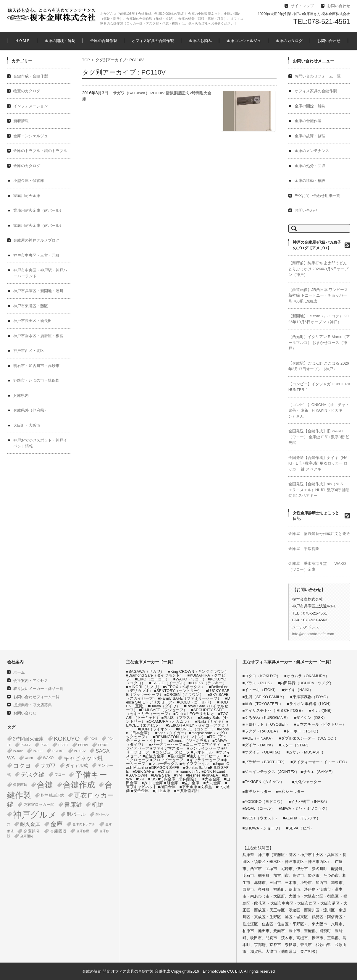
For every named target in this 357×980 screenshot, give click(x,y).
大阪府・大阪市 (27, 425)
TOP (86, 60)
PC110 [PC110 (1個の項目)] (38, 751)
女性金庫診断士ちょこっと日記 (316, 516)
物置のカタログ (27, 91)
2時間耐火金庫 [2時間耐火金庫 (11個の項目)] (29, 739)
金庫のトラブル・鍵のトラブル (40, 151)
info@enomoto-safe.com (313, 634)
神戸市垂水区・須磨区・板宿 (38, 336)
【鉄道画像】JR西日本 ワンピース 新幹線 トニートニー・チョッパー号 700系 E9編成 (318, 295)
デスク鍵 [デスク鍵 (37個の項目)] (33, 774)
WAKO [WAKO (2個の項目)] (48, 758)
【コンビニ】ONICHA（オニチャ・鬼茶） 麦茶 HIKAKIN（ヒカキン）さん (319, 410)
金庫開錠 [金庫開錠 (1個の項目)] (27, 836)
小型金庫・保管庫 (29, 181)
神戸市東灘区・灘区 (31, 306)
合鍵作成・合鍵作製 (31, 76)
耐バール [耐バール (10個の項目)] (76, 814)
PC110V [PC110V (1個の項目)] (80, 751)
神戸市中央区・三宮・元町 (36, 255)
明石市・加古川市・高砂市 (36, 366)
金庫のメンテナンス (312, 151)
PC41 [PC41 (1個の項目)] (94, 739)
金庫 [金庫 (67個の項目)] (56, 824)
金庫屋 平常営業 (304, 549)
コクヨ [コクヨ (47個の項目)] (22, 766)
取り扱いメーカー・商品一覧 (38, 689)
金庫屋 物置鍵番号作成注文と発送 (319, 534)
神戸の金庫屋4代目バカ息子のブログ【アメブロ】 (317, 245)
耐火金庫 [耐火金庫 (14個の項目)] (30, 824)
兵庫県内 (21, 396)
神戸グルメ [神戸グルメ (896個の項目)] (35, 815)
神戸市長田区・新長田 (33, 321)
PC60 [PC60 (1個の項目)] (45, 745)
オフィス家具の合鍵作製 (153, 41)
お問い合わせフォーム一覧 (318, 76)
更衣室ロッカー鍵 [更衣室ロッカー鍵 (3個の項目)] (39, 804)
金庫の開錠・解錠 (60, 41)
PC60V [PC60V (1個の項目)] (83, 745)
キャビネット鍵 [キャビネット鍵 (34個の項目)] (83, 758)
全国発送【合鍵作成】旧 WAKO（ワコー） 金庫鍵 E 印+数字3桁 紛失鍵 (319, 437)
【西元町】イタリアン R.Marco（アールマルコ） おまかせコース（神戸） (319, 342)
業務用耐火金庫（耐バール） (38, 210)
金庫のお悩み (200, 41)
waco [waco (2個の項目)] (29, 758)
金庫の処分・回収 (310, 166)
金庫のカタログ (289, 41)
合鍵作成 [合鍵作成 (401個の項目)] (79, 785)
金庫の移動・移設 (310, 181)
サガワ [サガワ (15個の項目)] (48, 765)
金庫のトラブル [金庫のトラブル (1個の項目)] (84, 824)
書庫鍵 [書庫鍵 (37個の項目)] (73, 805)
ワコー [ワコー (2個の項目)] (60, 774)
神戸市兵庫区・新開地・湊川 (38, 291)
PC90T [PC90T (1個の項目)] (103, 745)
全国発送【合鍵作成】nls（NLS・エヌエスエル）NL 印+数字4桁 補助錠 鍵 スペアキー (319, 490)
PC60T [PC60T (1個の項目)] (63, 745)
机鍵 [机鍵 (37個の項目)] (98, 805)
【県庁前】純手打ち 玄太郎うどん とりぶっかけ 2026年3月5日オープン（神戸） (318, 269)
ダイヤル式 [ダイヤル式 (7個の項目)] (77, 766)
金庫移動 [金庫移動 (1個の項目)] (83, 831)
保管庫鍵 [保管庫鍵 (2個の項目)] (20, 785)
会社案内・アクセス (31, 681)
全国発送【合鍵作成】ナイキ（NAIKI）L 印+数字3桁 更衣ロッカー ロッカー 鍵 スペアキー (319, 463)
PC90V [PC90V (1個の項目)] (18, 751)
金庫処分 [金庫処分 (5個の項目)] (32, 831)
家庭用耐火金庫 (27, 196)
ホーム (19, 672)
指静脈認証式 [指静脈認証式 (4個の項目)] (52, 795)
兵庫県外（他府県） (31, 410)
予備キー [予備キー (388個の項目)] (91, 775)
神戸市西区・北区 (29, 351)
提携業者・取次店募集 (33, 705)
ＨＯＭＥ (22, 41)
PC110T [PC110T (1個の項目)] (58, 751)
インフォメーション (31, 106)
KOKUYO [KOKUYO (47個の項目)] (67, 739)
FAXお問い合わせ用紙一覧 (318, 196)
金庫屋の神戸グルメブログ (36, 240)
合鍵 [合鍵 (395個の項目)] (45, 785)
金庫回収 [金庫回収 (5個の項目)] (58, 831)
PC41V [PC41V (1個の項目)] (26, 745)
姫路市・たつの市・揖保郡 (36, 380)
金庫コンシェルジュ (244, 41)
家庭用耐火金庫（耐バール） (38, 225)
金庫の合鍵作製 (104, 41)
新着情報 (21, 121)
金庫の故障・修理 (310, 136)
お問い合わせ (329, 41)
